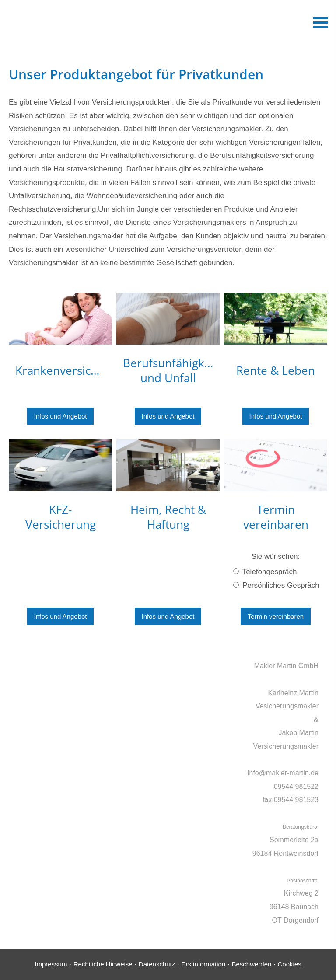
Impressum (51, 964)
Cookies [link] (290, 964)
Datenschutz (157, 964)
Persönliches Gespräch (276, 585)
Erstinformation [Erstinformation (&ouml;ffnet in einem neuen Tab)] (203, 964)
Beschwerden (251, 964)
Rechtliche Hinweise (103, 964)
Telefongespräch (265, 572)
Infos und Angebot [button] (61, 416)
